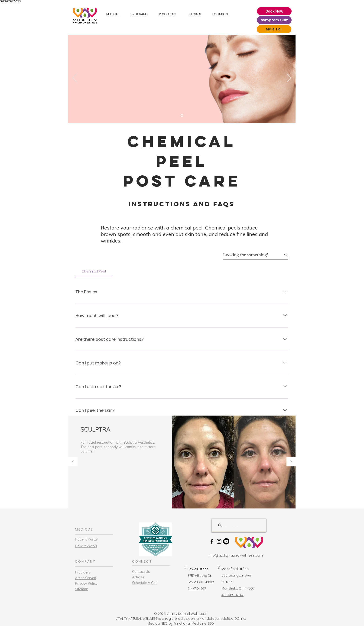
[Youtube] (226, 541)
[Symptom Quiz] (274, 20)
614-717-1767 (197, 589)
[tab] (94, 271)
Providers (83, 572)
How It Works (86, 546)
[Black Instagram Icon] (219, 541)
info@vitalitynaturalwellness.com (236, 555)
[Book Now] (274, 11)
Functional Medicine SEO (194, 623)
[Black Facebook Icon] (212, 541)
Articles (138, 577)
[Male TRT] (274, 29)
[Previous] (75, 78)
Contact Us (141, 572)
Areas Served (86, 578)
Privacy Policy (86, 583)
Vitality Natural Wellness (186, 614)
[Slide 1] (182, 116)
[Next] (289, 78)
